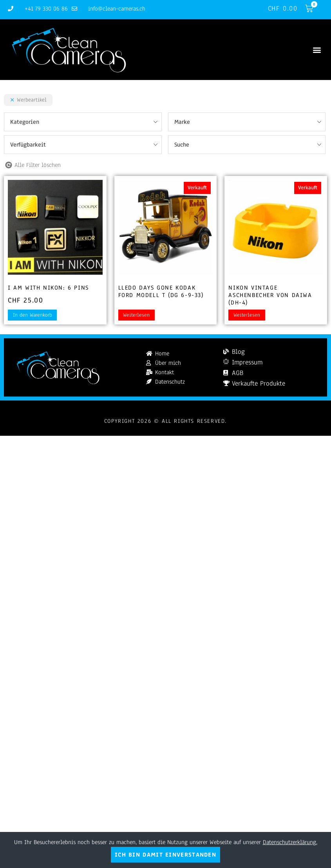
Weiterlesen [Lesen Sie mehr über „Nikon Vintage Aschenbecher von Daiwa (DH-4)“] (247, 315)
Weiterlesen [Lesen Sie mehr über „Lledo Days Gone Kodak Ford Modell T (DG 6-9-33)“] (136, 315)
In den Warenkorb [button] (33, 315)
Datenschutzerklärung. (290, 842)
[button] (317, 50)
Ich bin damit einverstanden (165, 855)
